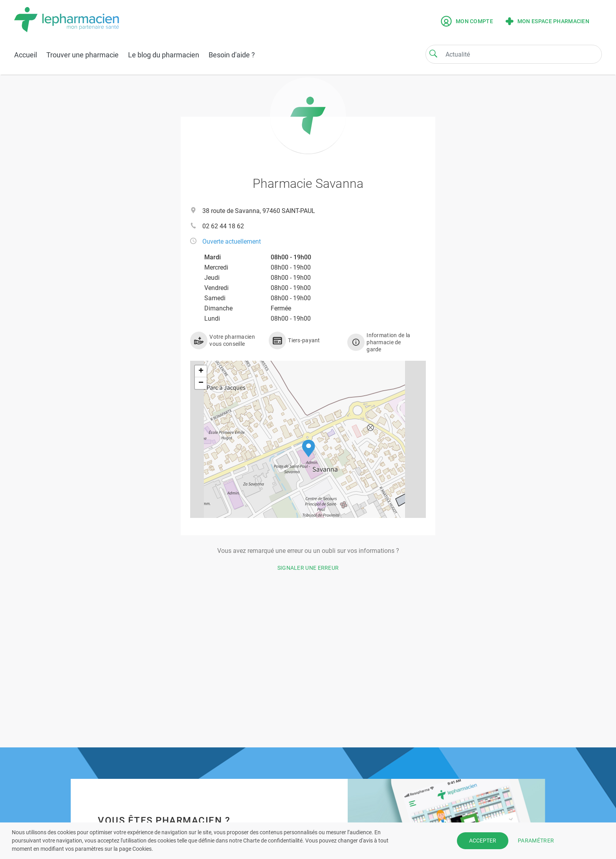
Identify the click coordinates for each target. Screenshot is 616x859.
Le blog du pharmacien (164, 55)
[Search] (433, 53)
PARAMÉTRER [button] (536, 841)
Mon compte (467, 21)
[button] (309, 449)
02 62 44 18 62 (223, 226)
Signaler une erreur (308, 568)
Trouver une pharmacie (82, 55)
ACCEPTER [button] (483, 841)
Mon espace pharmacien (547, 21)
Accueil (26, 55)
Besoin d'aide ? (232, 55)
